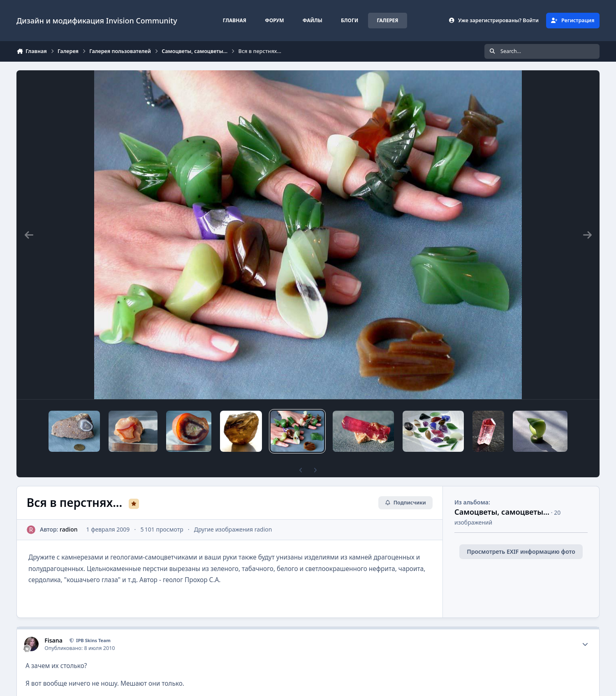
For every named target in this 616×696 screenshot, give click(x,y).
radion (68, 529)
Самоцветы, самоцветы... (502, 512)
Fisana (53, 640)
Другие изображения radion (233, 529)
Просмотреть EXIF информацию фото (521, 551)
